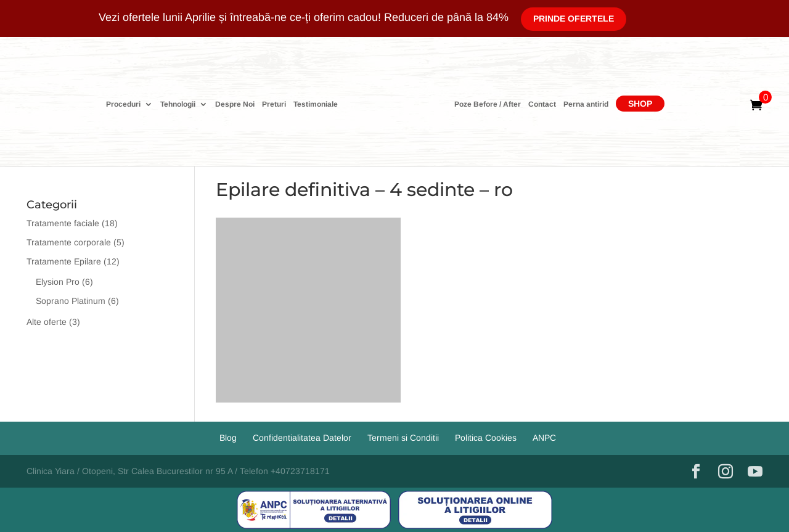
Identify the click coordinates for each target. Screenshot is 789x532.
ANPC (544, 438)
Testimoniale (316, 104)
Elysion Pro (58, 282)
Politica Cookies (486, 438)
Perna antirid (586, 104)
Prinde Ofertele (574, 18)
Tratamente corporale (69, 242)
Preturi (274, 104)
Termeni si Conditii (403, 438)
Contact (542, 104)
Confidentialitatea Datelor (302, 438)
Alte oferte (47, 322)
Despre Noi (235, 104)
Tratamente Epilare (64, 261)
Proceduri (123, 104)
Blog (228, 438)
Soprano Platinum (71, 301)
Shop (640, 104)
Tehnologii (178, 104)
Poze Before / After (488, 104)
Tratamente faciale (63, 223)
